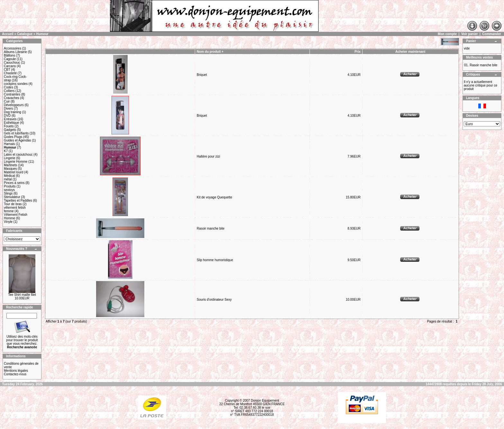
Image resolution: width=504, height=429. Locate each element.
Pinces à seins (14, 183)
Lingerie (10, 158)
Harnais (9, 144)
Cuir (7, 101)
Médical (9, 176)
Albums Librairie (15, 52)
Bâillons (9, 55)
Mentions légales (16, 371)
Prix (358, 52)
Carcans (10, 66)
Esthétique (11, 123)
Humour (42, 34)
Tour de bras (13, 204)
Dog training (13, 112)
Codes (9, 87)
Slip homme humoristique (215, 260)
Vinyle (8, 222)
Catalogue (25, 34)
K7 (6, 151)
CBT (7, 70)
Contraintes (12, 94)
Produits (10, 186)
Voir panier (470, 34)
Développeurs (14, 105)
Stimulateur (12, 197)
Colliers (9, 91)
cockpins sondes (16, 84)
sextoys (9, 190)
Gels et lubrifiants (16, 133)
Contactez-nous (15, 374)
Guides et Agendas (18, 140)
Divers (8, 109)
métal (8, 179)
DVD (7, 116)
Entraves (10, 119)
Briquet (202, 75)
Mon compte (447, 34)
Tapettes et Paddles (18, 201)
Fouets (9, 126)
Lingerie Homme (16, 162)
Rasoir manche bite (211, 228)
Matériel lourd (14, 172)
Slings (8, 193)
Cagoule (10, 59)
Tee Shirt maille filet (22, 295)
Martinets (10, 165)
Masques (10, 169)
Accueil (8, 34)
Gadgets (10, 130)
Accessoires (13, 48)
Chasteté (10, 73)
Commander (491, 34)
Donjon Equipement (265, 401)
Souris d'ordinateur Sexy (214, 300)
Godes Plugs (13, 137)
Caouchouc (12, 63)
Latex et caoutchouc (18, 155)
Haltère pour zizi (208, 156)
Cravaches (12, 98)
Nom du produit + (210, 52)
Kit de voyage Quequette (214, 197)
